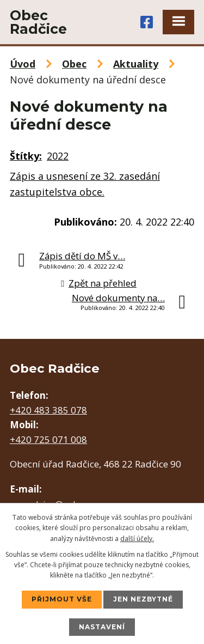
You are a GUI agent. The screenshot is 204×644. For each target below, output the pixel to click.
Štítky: (26, 156)
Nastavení (102, 627)
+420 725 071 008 (48, 439)
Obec (74, 64)
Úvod (23, 64)
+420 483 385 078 (48, 410)
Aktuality (136, 64)
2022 (58, 156)
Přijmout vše (62, 599)
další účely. (137, 539)
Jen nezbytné (143, 599)
